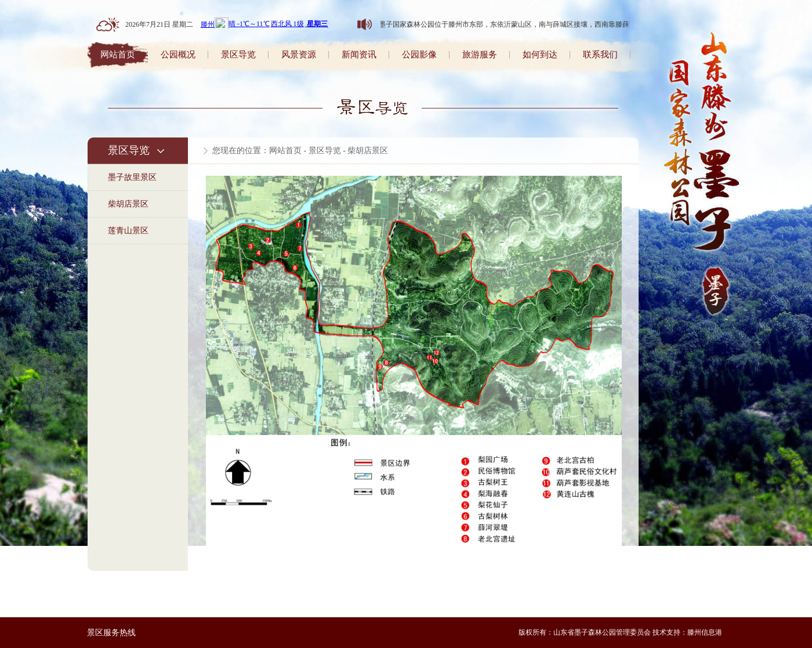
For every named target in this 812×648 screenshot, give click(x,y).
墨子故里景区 (132, 177)
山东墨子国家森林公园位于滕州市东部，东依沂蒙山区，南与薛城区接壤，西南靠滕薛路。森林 (512, 24)
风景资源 (299, 55)
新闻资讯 (359, 55)
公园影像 (419, 55)
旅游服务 (480, 55)
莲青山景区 (128, 231)
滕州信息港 (705, 632)
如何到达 (540, 55)
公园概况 (178, 55)
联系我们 (600, 55)
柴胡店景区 (128, 204)
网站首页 (118, 55)
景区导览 (238, 55)
